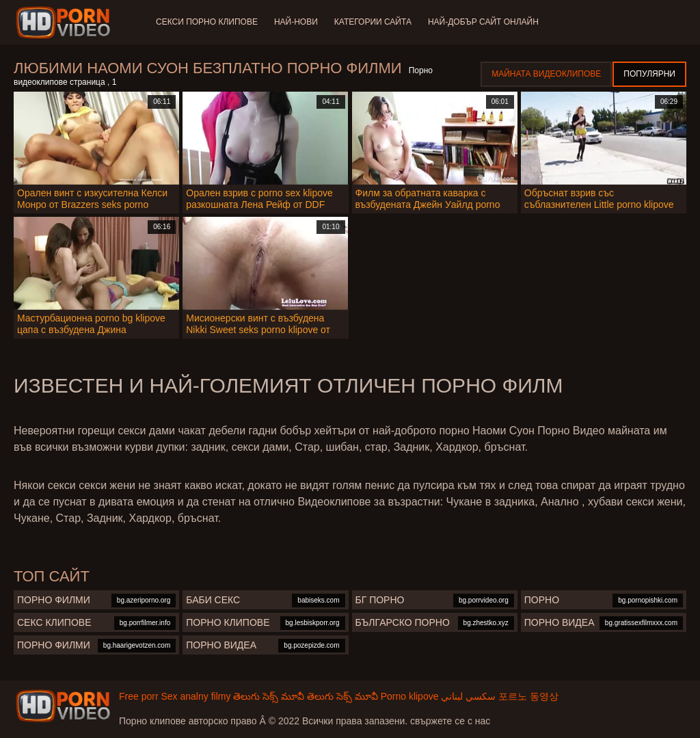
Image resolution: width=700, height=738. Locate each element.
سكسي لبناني (468, 696)
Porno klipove (410, 696)
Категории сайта (373, 22)
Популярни (649, 74)
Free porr (139, 696)
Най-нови (296, 22)
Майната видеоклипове (546, 74)
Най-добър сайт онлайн (483, 22)
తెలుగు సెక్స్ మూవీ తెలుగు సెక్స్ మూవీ (305, 696)
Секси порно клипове (207, 22)
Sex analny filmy (196, 696)
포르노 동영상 (528, 696)
